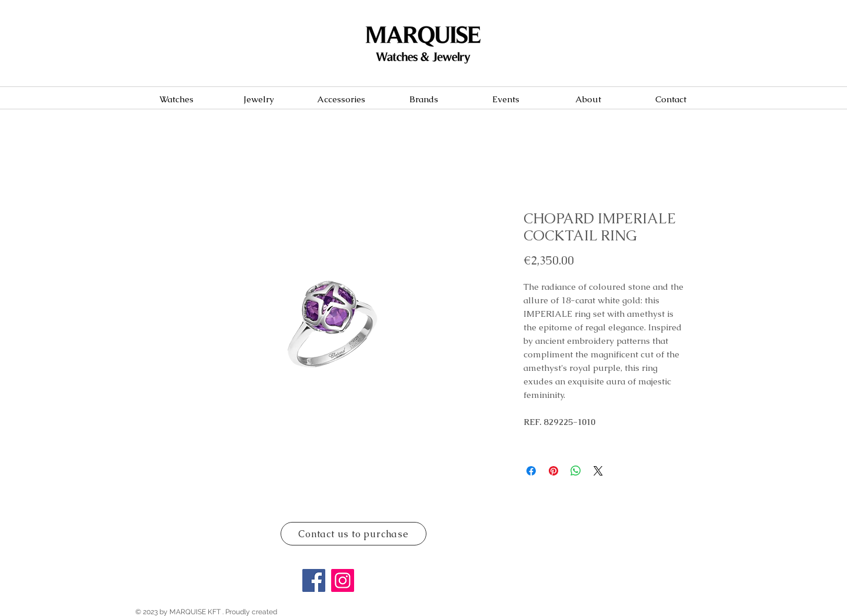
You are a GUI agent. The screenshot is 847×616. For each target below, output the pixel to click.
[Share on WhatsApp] (576, 471)
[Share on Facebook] (531, 471)
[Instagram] (343, 580)
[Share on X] (598, 471)
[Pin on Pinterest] (553, 471)
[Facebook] (314, 580)
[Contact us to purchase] (354, 534)
